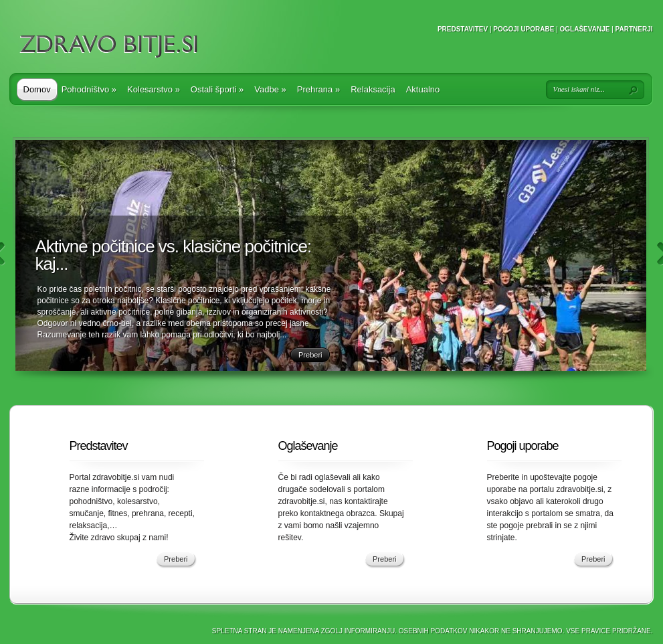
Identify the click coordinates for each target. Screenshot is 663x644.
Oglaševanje (585, 29)
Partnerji (634, 29)
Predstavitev (463, 29)
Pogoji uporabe (524, 29)
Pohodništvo (89, 89)
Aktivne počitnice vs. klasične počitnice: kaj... (174, 255)
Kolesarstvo (154, 89)
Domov (37, 89)
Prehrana (318, 89)
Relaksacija (373, 89)
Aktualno (423, 89)
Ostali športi (217, 89)
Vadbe (270, 89)
